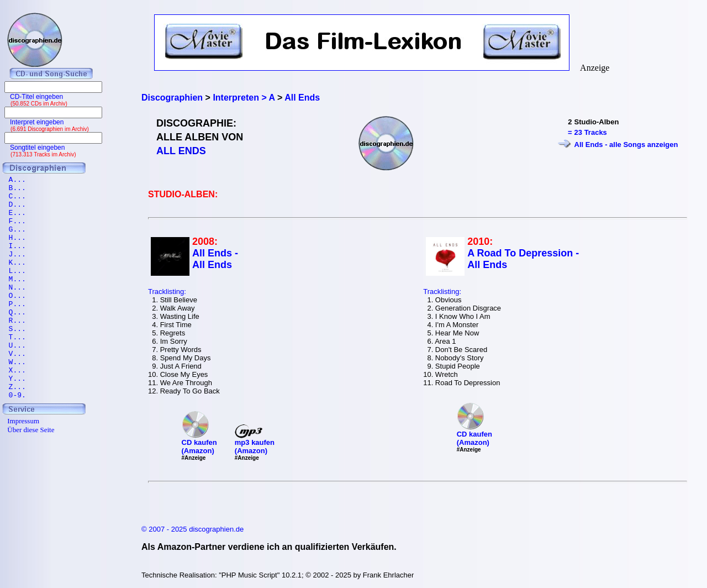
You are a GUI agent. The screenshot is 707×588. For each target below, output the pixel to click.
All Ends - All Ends (215, 259)
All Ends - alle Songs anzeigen (626, 145)
